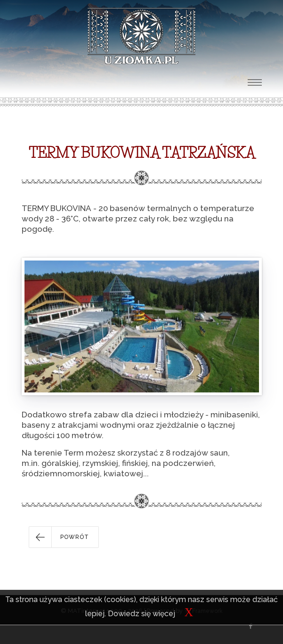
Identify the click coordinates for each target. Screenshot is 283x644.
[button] (64, 537)
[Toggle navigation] (255, 82)
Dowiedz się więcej (141, 614)
